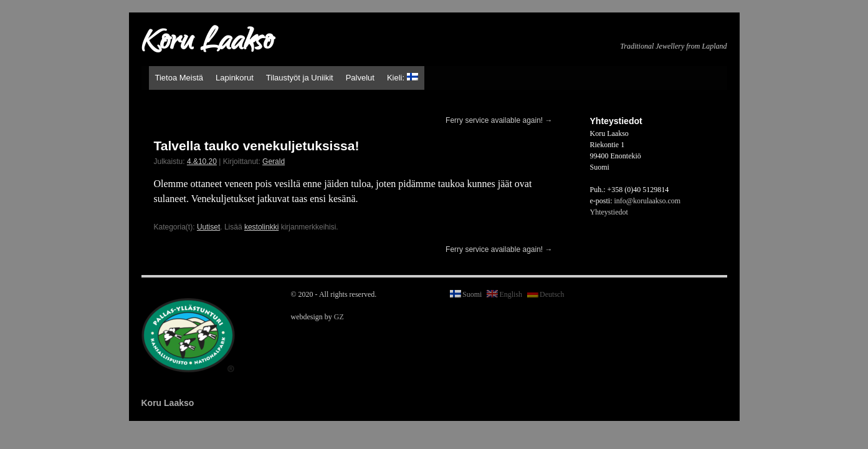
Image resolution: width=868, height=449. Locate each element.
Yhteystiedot (609, 212)
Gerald (274, 162)
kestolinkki (261, 227)
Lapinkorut (235, 78)
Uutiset (208, 227)
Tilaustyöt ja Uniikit (300, 78)
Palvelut (360, 78)
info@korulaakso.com (648, 201)
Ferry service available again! (499, 120)
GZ (339, 317)
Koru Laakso (207, 44)
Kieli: (403, 78)
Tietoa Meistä (179, 78)
